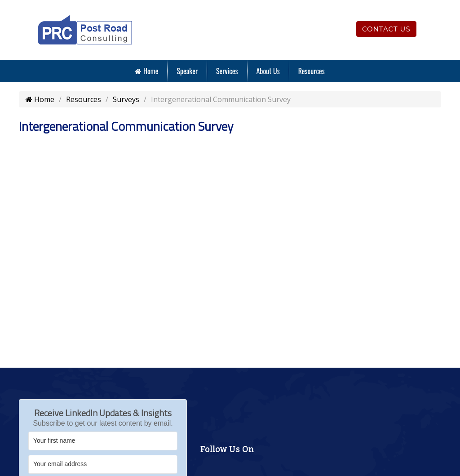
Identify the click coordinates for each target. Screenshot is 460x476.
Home (146, 71)
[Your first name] (103, 441)
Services (227, 71)
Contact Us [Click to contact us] (386, 29)
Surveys (126, 99)
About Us (268, 71)
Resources (312, 71)
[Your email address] (103, 464)
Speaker (187, 71)
